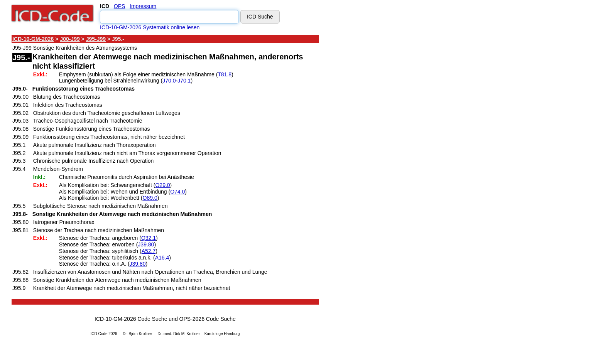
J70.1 (184, 81)
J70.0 (169, 81)
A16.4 (162, 258)
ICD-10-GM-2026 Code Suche (131, 319)
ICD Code (99, 334)
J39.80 (146, 244)
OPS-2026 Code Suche (208, 319)
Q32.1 (149, 238)
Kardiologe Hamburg (222, 334)
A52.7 (149, 251)
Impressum (143, 6)
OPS (120, 6)
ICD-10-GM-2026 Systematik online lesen (150, 27)
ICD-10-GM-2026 (33, 39)
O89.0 (150, 198)
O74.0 (177, 192)
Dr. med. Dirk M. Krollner (179, 334)
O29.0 (162, 185)
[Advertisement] (388, 150)
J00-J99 (70, 39)
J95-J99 (96, 39)
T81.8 (225, 74)
